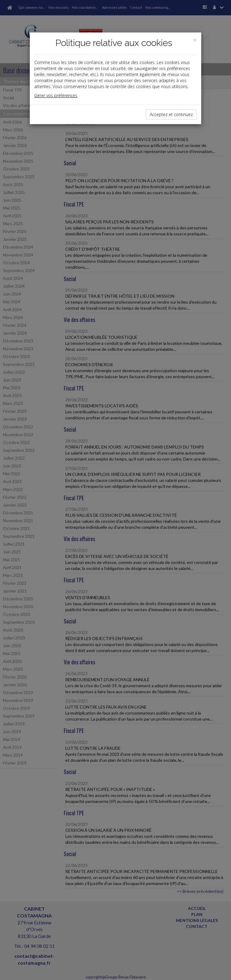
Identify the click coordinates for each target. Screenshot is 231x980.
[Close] (195, 40)
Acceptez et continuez (171, 114)
